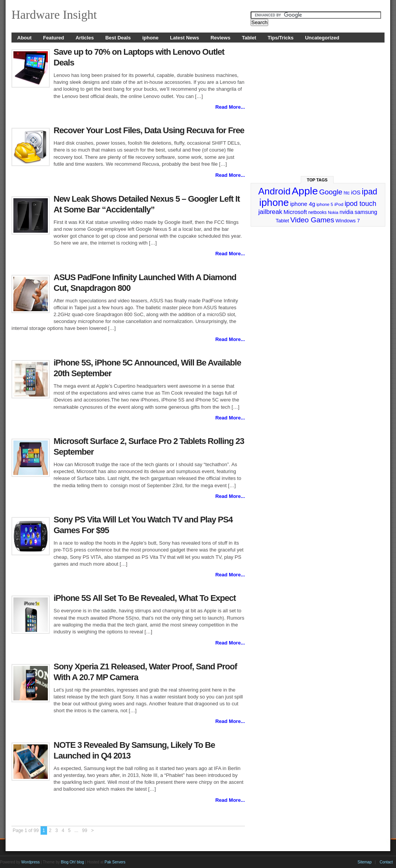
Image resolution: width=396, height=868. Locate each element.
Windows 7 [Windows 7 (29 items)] (348, 221)
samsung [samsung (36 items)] (366, 212)
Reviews (220, 38)
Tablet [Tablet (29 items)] (283, 221)
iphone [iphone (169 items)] (274, 202)
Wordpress (31, 862)
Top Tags (317, 180)
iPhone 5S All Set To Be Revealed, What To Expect (145, 598)
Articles (85, 38)
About (24, 38)
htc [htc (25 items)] (347, 193)
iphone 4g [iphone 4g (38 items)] (302, 204)
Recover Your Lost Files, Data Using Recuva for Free (149, 130)
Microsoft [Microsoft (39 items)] (295, 212)
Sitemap (365, 862)
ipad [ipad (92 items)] (370, 192)
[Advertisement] (318, 106)
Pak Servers (115, 862)
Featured (54, 38)
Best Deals (118, 38)
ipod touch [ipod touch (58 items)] (361, 204)
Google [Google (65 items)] (331, 192)
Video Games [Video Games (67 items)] (312, 220)
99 (85, 830)
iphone (151, 38)
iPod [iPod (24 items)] (339, 204)
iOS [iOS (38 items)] (356, 192)
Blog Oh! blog (73, 862)
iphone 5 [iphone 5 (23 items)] (325, 204)
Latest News (184, 38)
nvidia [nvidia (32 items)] (347, 212)
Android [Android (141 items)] (274, 191)
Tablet (249, 38)
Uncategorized (322, 38)
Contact (386, 862)
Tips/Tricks (281, 38)
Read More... (230, 107)
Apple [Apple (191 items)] (305, 191)
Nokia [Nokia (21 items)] (333, 212)
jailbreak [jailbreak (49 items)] (270, 212)
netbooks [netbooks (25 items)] (317, 212)
